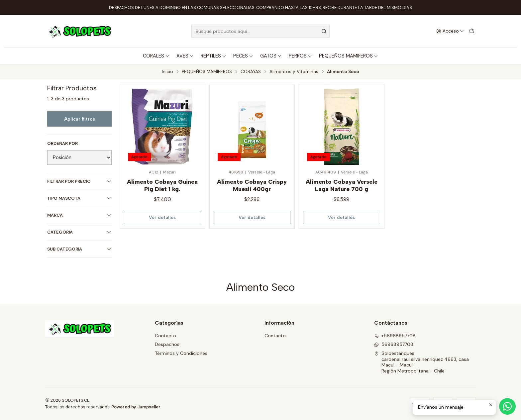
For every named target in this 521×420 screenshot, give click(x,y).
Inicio (167, 72)
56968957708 (394, 344)
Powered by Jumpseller (136, 407)
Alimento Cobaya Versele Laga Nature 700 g (342, 185)
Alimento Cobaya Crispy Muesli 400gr (252, 185)
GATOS (271, 56)
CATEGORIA (79, 232)
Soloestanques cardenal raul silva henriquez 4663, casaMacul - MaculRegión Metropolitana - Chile (421, 362)
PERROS (300, 56)
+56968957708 (395, 336)
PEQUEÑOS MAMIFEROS (349, 56)
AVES (185, 56)
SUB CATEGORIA (79, 249)
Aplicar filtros (80, 119)
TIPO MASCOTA (79, 198)
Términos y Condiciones (181, 353)
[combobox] (260, 31)
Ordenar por (62, 144)
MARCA (79, 215)
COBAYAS (251, 72)
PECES (243, 56)
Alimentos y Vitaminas (294, 72)
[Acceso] (450, 31)
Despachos (167, 344)
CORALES (156, 56)
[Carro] (472, 31)
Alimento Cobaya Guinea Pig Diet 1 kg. (162, 185)
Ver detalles (162, 217)
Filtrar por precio (79, 181)
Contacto (165, 336)
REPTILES (213, 56)
